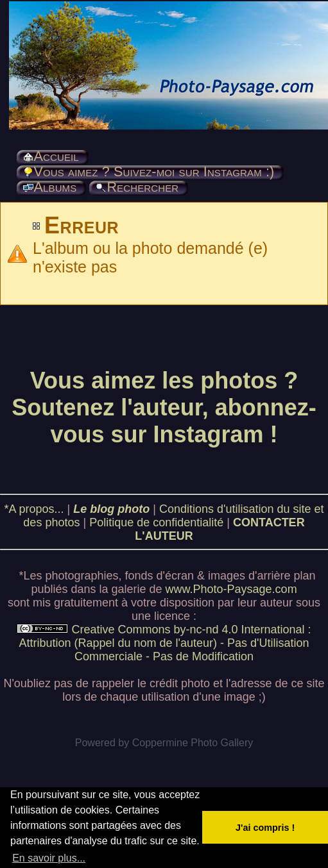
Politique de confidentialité (156, 522)
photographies (82, 576)
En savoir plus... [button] (49, 858)
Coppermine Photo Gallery (193, 743)
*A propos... (34, 509)
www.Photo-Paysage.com (231, 589)
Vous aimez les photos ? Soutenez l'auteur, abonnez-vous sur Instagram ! (164, 407)
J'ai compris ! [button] (265, 828)
